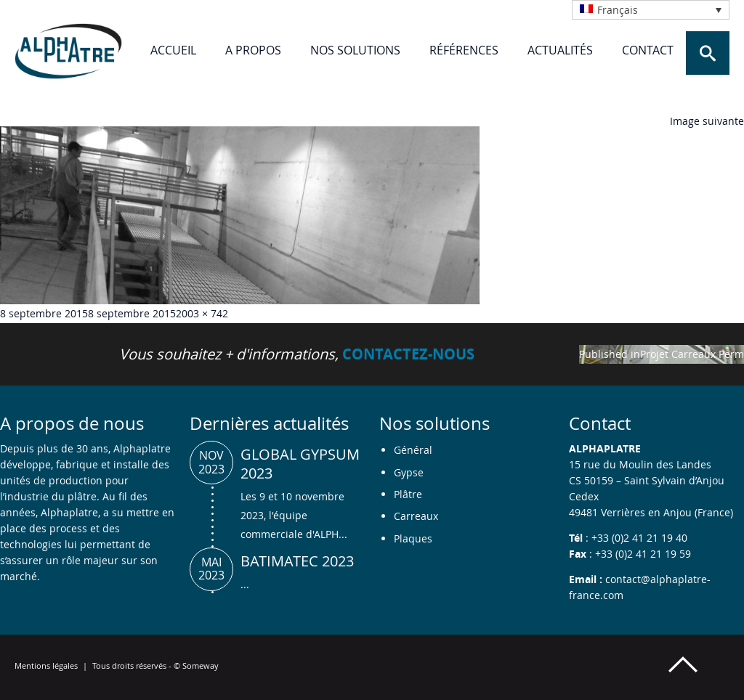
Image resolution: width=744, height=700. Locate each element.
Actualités (560, 50)
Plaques (413, 538)
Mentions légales (46, 666)
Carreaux (416, 516)
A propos (253, 50)
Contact (648, 50)
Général (413, 450)
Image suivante (707, 121)
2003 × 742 (202, 313)
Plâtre (408, 494)
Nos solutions (355, 50)
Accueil (173, 50)
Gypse (409, 472)
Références (464, 50)
